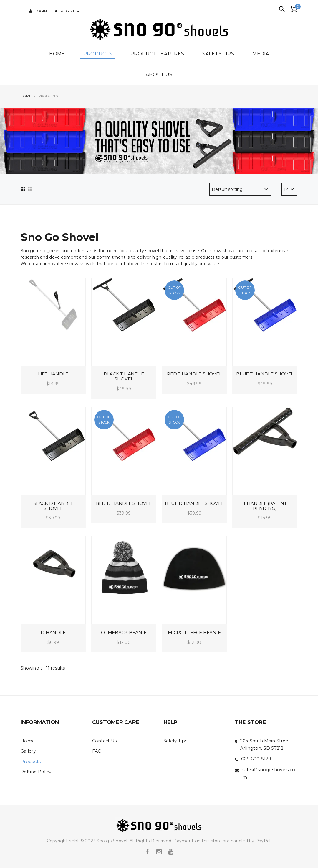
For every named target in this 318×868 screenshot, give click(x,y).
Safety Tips (175, 741)
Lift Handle (53, 374)
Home (28, 741)
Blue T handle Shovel (265, 374)
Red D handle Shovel (124, 503)
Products (31, 762)
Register (67, 11)
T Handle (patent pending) (265, 506)
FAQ (97, 751)
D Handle (53, 632)
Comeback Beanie (124, 632)
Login (38, 11)
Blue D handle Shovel (194, 503)
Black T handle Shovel (124, 376)
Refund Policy (36, 772)
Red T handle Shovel (194, 374)
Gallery (28, 751)
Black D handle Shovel (53, 506)
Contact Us (105, 741)
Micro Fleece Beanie (194, 632)
